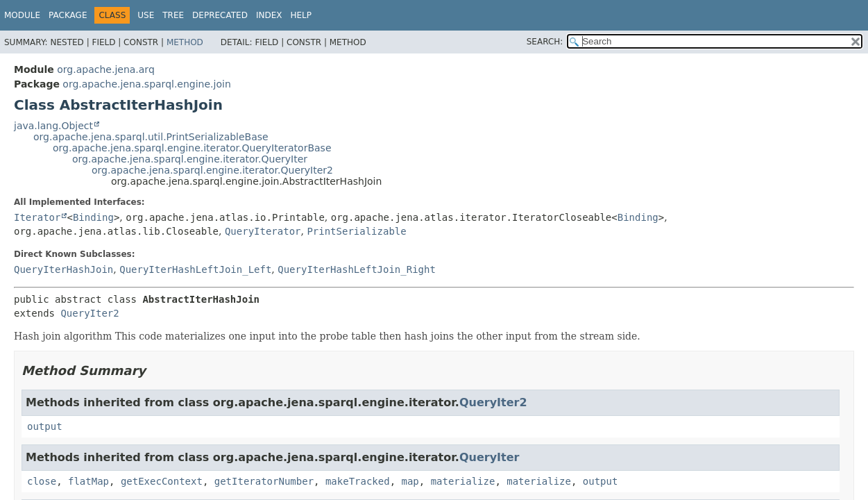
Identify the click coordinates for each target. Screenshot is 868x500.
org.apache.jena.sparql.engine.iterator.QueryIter (190, 159)
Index (269, 15)
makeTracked (358, 481)
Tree (173, 15)
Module (22, 15)
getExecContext (162, 481)
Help (301, 15)
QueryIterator (263, 231)
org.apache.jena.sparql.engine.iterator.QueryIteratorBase (192, 148)
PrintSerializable (356, 231)
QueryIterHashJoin (63, 269)
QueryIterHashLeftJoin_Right (357, 269)
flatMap (88, 481)
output (45, 426)
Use (146, 15)
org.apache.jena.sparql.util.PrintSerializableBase (151, 137)
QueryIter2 (90, 313)
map (410, 481)
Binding (93, 217)
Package (68, 15)
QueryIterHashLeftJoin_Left (195, 269)
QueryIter (490, 457)
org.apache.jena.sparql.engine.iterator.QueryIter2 (212, 170)
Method (185, 42)
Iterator (37, 217)
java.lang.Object (53, 126)
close (42, 481)
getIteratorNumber (264, 481)
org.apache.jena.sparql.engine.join (146, 84)
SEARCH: (545, 42)
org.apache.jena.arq (105, 69)
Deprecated (220, 15)
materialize (463, 481)
